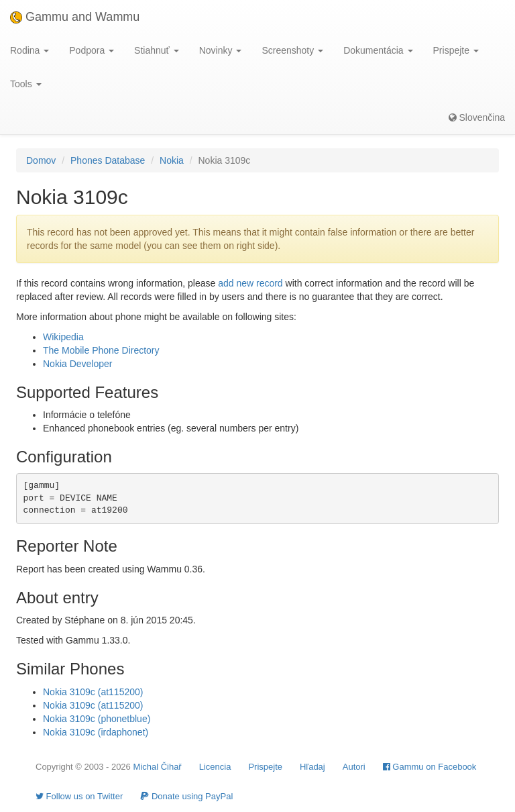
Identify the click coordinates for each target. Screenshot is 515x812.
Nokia (172, 160)
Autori (354, 767)
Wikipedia (63, 337)
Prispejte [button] (456, 50)
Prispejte (265, 767)
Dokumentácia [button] (378, 50)
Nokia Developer (78, 364)
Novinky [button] (221, 50)
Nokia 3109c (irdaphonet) (96, 732)
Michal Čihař (157, 767)
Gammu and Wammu (75, 17)
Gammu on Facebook (430, 767)
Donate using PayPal (186, 796)
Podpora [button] (92, 50)
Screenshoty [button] (292, 50)
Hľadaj (312, 767)
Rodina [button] (30, 50)
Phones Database (108, 160)
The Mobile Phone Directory (101, 350)
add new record (250, 283)
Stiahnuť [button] (157, 50)
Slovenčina (477, 117)
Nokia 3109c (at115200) (93, 692)
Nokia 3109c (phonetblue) (97, 719)
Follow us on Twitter (79, 796)
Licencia (215, 767)
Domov (41, 160)
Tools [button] (26, 84)
